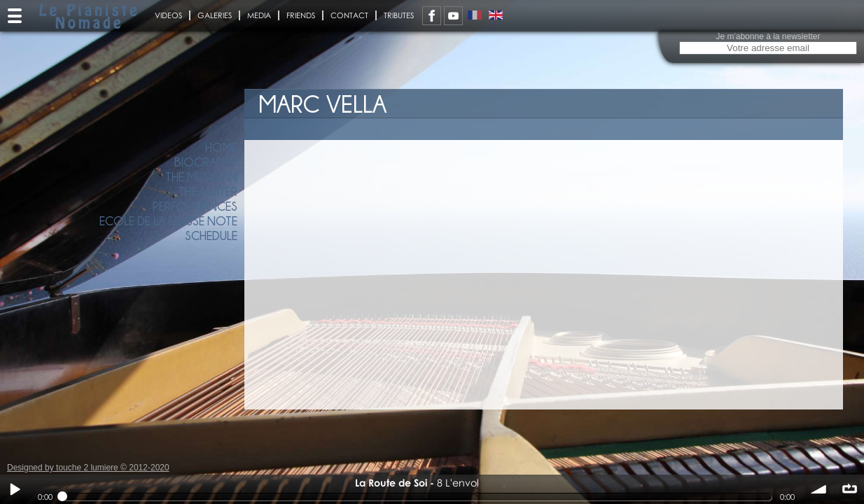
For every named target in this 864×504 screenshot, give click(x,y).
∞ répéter (849, 489)
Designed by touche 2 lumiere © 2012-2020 (88, 468)
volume (819, 489)
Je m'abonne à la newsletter (768, 36)
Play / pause (15, 489)
